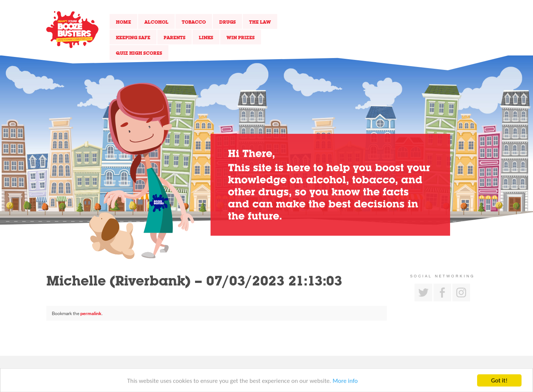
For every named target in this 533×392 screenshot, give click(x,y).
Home (123, 22)
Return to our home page (72, 30)
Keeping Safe (133, 37)
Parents (175, 37)
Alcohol (156, 22)
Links (206, 37)
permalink (91, 313)
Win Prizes (241, 37)
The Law (260, 22)
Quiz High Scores (139, 53)
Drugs (227, 22)
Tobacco (194, 22)
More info (345, 383)
